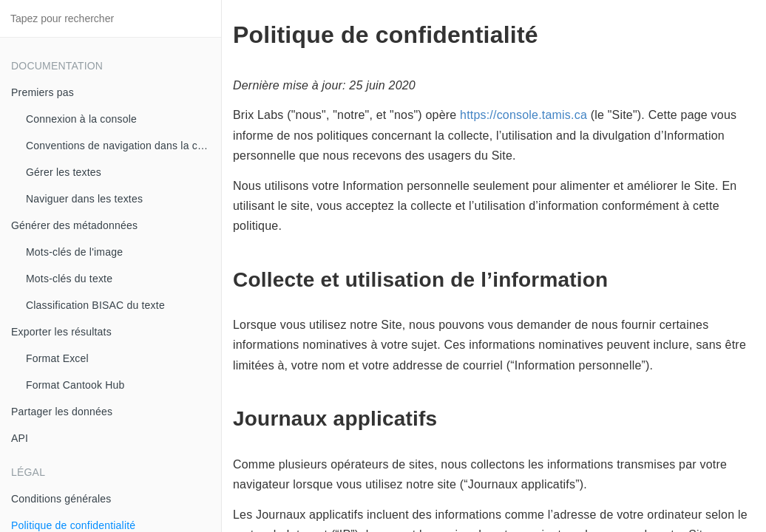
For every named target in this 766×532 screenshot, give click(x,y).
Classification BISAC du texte (95, 305)
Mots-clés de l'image (74, 252)
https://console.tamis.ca (523, 115)
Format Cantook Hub (75, 385)
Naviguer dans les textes (84, 199)
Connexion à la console (81, 119)
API (20, 438)
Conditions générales (61, 499)
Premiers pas (43, 92)
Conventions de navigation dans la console (123, 146)
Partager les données (62, 412)
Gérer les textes (64, 172)
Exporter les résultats (61, 332)
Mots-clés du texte (69, 279)
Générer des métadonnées (74, 225)
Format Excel (57, 358)
